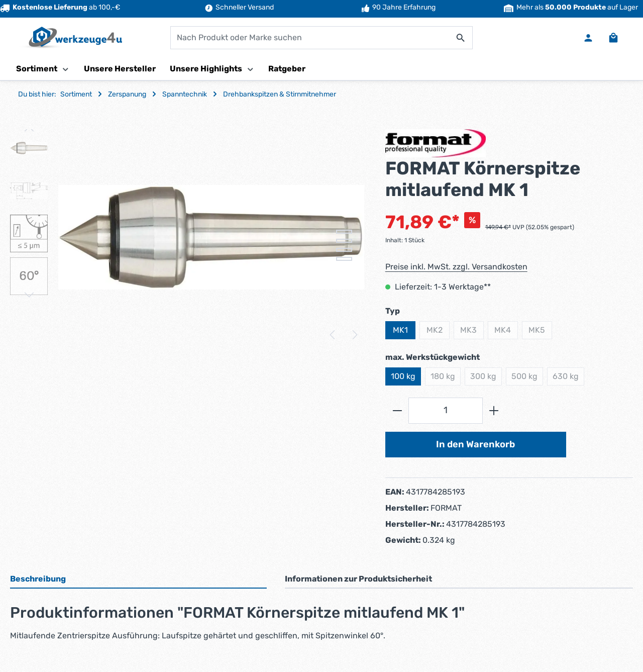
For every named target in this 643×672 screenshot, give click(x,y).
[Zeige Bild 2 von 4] (344, 241)
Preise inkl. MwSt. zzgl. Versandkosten (456, 267)
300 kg (486, 378)
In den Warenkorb (475, 444)
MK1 (400, 330)
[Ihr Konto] (588, 38)
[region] (188, 237)
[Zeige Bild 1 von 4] (344, 232)
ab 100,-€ (60, 7)
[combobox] (310, 38)
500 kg (527, 378)
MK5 (540, 332)
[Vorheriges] (333, 335)
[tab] (138, 580)
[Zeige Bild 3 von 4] (344, 250)
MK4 (506, 332)
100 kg (403, 376)
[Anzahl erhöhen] (494, 410)
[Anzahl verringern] (397, 410)
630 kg (568, 378)
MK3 (472, 332)
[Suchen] (461, 38)
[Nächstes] (354, 335)
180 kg (446, 378)
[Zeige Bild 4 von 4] (344, 259)
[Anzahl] (446, 410)
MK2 (438, 332)
